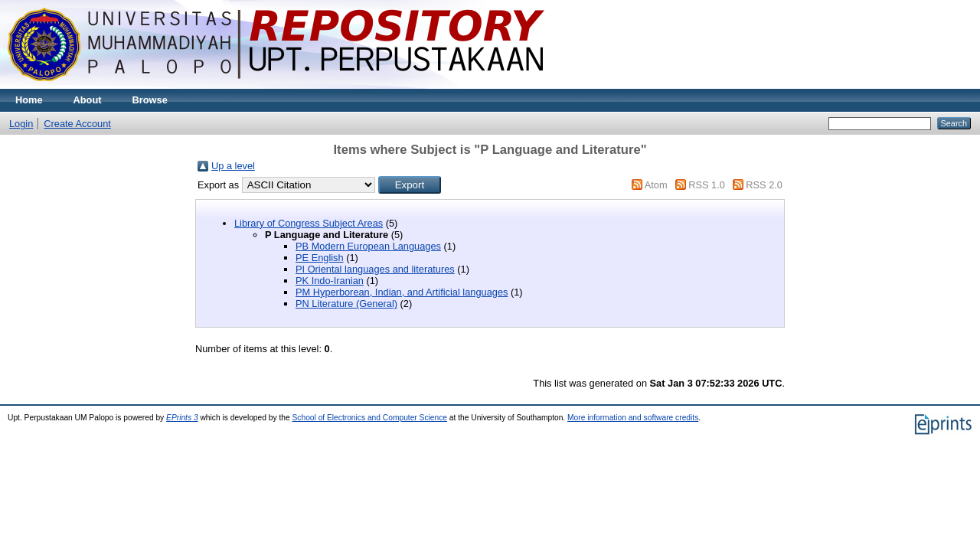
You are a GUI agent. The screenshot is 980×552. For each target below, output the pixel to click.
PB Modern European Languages (368, 246)
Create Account (77, 124)
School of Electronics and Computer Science (370, 418)
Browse (150, 100)
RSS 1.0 (707, 185)
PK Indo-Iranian (330, 281)
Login (21, 124)
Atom (656, 185)
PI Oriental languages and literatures (375, 269)
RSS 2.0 (764, 185)
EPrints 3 (182, 418)
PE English (320, 258)
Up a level (233, 166)
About (88, 100)
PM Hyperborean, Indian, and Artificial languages (402, 292)
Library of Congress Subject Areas (309, 223)
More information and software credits (633, 418)
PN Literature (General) (346, 304)
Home (29, 100)
